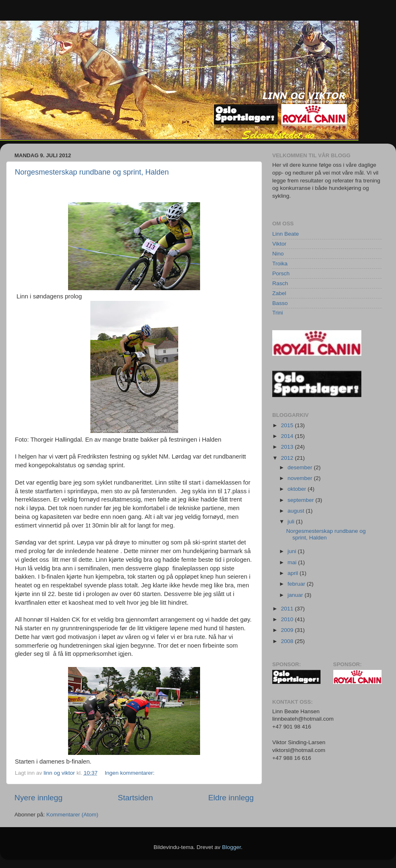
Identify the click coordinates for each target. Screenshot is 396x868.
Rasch (280, 283)
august (297, 511)
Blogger (231, 847)
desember (301, 467)
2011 (288, 609)
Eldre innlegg (231, 798)
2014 (288, 436)
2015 (288, 425)
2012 (288, 458)
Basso (280, 303)
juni (293, 551)
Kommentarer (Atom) (72, 815)
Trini (278, 313)
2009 (288, 630)
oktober (298, 489)
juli (292, 522)
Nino (278, 254)
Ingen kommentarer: (131, 773)
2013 (288, 447)
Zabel (279, 293)
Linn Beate (286, 234)
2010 (288, 619)
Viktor (279, 244)
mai (293, 562)
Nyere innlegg (39, 798)
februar (297, 584)
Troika (280, 264)
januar (296, 595)
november (301, 478)
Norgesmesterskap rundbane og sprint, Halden (92, 172)
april (293, 573)
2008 (288, 641)
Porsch (281, 273)
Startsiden (136, 798)
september (302, 500)
